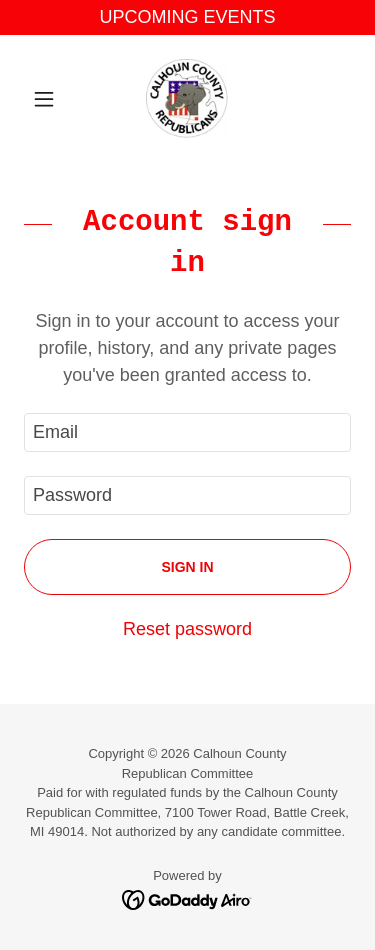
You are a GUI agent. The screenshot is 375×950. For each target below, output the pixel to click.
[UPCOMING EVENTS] (187, 17)
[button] (48, 99)
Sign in (187, 567)
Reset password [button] (187, 629)
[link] (187, 99)
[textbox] (187, 432)
